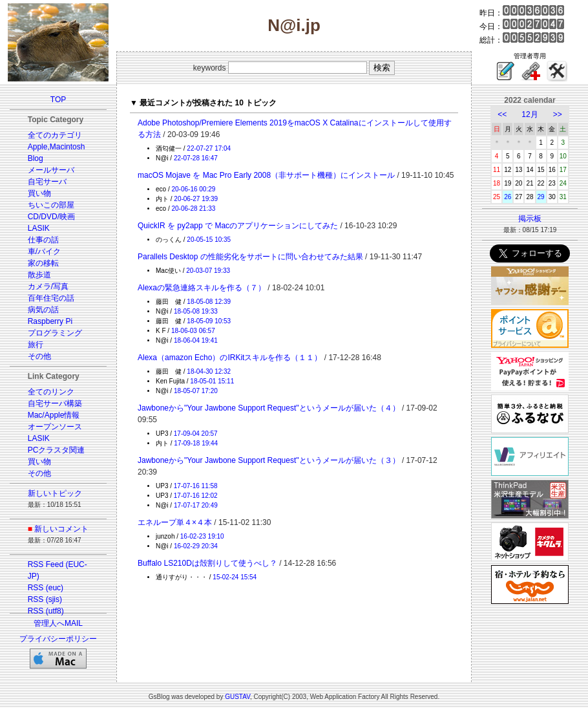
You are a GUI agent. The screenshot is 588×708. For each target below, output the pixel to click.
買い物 (39, 193)
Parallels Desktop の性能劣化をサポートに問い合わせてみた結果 (250, 257)
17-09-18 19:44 (196, 443)
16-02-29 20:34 (196, 546)
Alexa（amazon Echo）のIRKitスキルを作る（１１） (230, 358)
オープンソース (55, 427)
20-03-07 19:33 (208, 271)
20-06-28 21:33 (193, 209)
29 (541, 197)
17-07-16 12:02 (196, 496)
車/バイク (44, 252)
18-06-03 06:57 (193, 331)
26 (508, 197)
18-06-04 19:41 (196, 340)
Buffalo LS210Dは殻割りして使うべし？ (207, 563)
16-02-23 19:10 (202, 536)
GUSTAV (237, 697)
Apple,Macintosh (57, 147)
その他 (39, 356)
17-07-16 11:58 (196, 486)
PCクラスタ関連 (57, 450)
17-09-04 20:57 (196, 434)
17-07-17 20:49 (196, 505)
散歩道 (39, 275)
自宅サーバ (47, 182)
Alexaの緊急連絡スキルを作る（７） (202, 288)
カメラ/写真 (48, 286)
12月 (530, 114)
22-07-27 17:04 (209, 148)
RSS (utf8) (46, 611)
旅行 (36, 345)
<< (502, 114)
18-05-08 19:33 (196, 311)
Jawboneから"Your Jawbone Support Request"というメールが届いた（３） (269, 460)
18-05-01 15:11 (212, 381)
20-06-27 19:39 (196, 199)
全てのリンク (51, 392)
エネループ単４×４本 (175, 522)
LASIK (39, 228)
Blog (36, 158)
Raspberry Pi (50, 321)
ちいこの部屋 (51, 205)
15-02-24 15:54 (235, 577)
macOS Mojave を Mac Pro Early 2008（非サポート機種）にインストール (266, 175)
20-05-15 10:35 (209, 240)
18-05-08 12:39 (209, 302)
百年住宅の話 (51, 298)
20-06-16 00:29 (193, 189)
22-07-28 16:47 (196, 158)
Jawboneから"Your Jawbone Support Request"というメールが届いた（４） (269, 408)
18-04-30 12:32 (209, 371)
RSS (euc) (46, 588)
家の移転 (43, 263)
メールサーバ (51, 170)
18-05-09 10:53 (209, 321)
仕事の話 (43, 240)
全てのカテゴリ (55, 135)
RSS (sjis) (45, 599)
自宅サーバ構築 (55, 403)
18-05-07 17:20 (196, 391)
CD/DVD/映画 (51, 217)
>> (558, 114)
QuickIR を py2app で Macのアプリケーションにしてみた (238, 226)
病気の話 (43, 310)
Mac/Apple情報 (54, 415)
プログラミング (55, 333)
